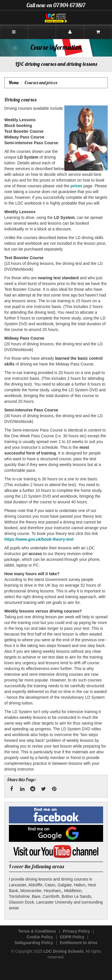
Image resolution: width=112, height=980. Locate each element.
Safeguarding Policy (34, 943)
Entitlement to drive (79, 943)
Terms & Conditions (37, 931)
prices (76, 186)
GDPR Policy (72, 937)
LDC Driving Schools (64, 951)
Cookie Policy (40, 937)
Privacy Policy (77, 931)
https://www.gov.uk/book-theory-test (39, 539)
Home (14, 83)
